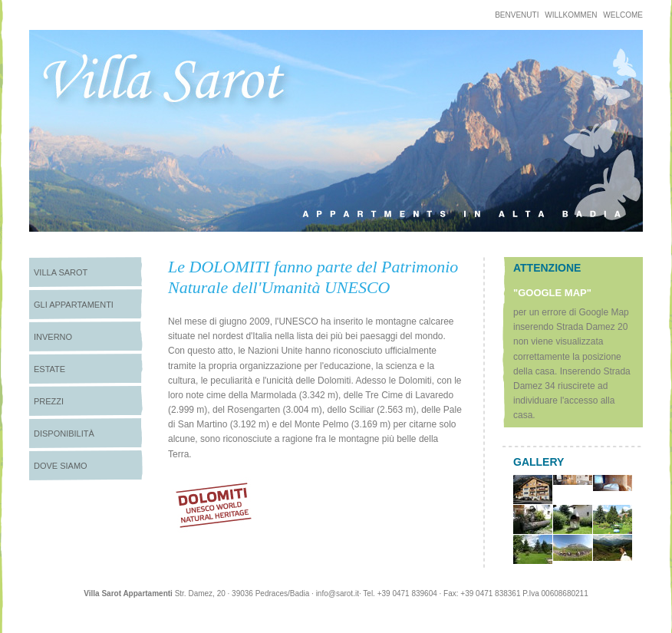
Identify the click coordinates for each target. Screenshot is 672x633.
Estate (49, 369)
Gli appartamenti (74, 305)
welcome (623, 15)
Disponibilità (64, 434)
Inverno (53, 337)
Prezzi (49, 401)
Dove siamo (61, 466)
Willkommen (571, 15)
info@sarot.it (338, 593)
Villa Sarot (61, 272)
